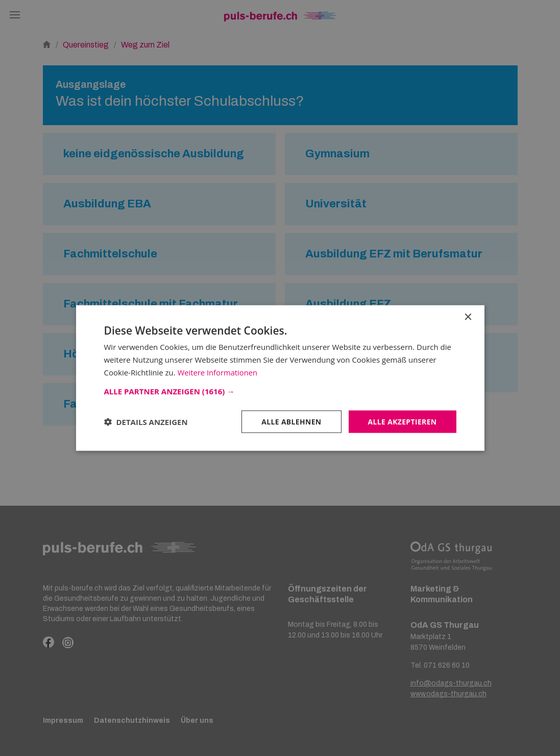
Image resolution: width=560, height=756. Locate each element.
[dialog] (280, 378)
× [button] (468, 317)
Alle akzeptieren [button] (402, 421)
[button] (280, 391)
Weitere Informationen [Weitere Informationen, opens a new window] (218, 372)
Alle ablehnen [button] (290, 421)
